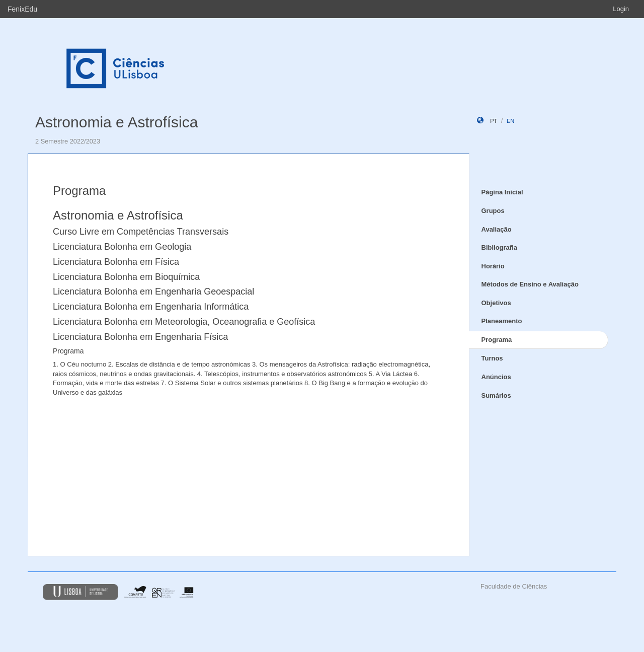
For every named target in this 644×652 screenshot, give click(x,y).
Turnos (492, 358)
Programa (497, 340)
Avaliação (497, 229)
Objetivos (496, 303)
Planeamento (502, 321)
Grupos (493, 211)
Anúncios (496, 377)
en (510, 121)
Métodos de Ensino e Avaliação (530, 284)
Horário (493, 266)
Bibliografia (500, 247)
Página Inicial (502, 192)
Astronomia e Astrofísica (116, 122)
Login (621, 9)
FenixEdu (22, 9)
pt (494, 121)
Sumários (496, 395)
